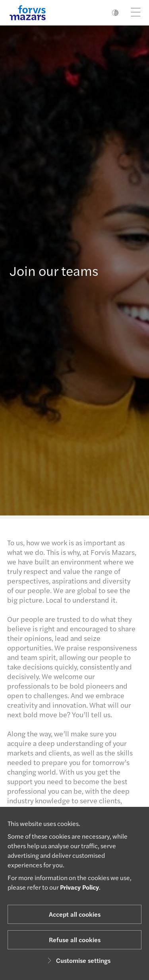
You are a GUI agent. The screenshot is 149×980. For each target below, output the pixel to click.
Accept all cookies (75, 914)
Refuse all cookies (75, 940)
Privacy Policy (79, 887)
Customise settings (78, 960)
